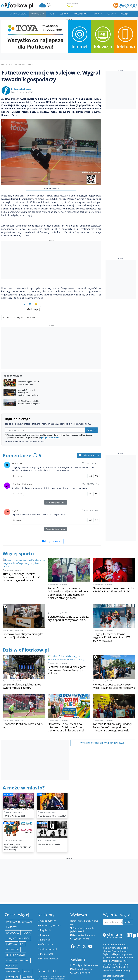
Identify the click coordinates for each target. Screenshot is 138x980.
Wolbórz (11, 954)
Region (110, 14)
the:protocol (46, 942)
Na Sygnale (13, 920)
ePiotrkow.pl (7, 64)
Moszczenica (14, 970)
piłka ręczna (13, 959)
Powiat (97, 14)
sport (27, 959)
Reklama (44, 923)
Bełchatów (13, 937)
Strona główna (18, 14)
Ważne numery (48, 908)
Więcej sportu (19, 541)
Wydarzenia (38, 14)
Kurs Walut (46, 927)
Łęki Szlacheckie (15, 976)
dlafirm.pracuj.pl (49, 937)
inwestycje (12, 965)
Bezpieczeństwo (15, 943)
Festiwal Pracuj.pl (49, 946)
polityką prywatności (50, 425)
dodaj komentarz (89, 443)
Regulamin (46, 918)
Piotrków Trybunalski (19, 909)
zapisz (62, 973)
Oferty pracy (46, 932)
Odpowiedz (18, 464)
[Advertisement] (51, 261)
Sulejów (19, 305)
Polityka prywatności (51, 913)
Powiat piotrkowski (18, 948)
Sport (52, 14)
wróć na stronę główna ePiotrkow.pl (103, 730)
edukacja (12, 932)
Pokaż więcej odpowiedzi (56, 490)
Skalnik (31, 305)
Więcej (124, 14)
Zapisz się (91, 418)
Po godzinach (80, 14)
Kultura (64, 14)
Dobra (70, 6)
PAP (22, 932)
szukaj (128, 910)
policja (27, 920)
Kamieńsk (27, 965)
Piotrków (12, 915)
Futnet (7, 305)
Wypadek (24, 926)
